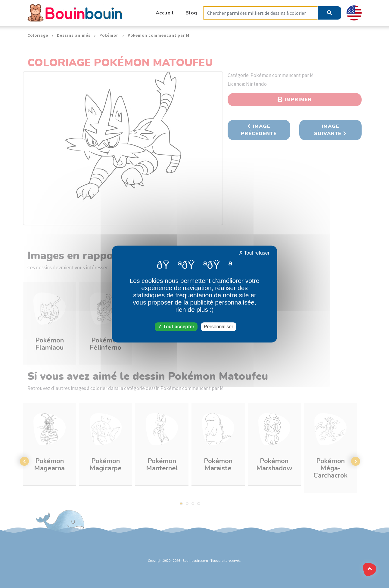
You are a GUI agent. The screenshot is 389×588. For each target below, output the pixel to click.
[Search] (260, 13)
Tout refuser (254, 253)
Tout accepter (176, 327)
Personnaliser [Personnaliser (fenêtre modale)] (219, 327)
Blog (191, 13)
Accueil (165, 13)
